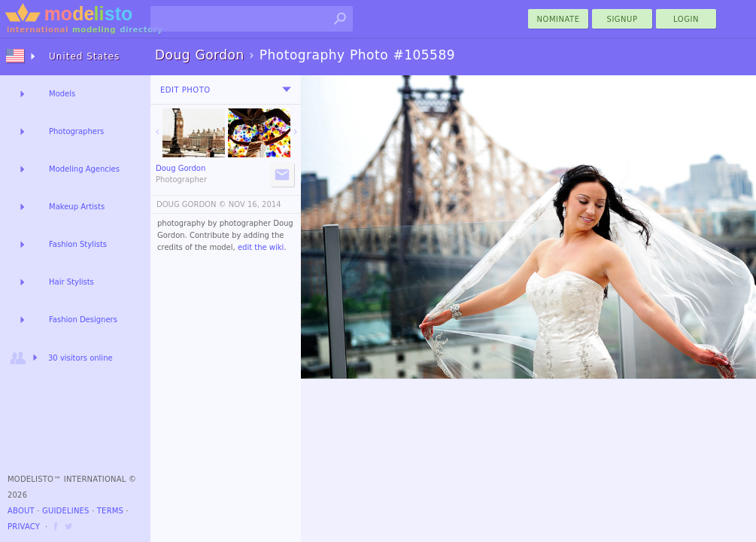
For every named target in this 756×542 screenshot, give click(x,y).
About (21, 511)
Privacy (24, 527)
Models (62, 94)
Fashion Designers (83, 320)
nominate (559, 19)
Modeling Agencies (84, 169)
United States (84, 56)
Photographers (76, 131)
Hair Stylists (71, 282)
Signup (622, 19)
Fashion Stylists (78, 244)
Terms (110, 511)
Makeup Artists (77, 207)
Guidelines (66, 511)
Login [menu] (686, 19)
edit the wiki (261, 247)
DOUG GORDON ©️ (191, 204)
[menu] (287, 90)
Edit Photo (185, 90)
